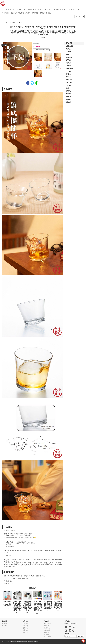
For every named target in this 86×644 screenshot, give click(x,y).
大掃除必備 (30, 9)
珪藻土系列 (69, 82)
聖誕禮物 (28, 13)
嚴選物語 (5, 22)
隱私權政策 (47, 629)
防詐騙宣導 (47, 634)
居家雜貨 (52, 9)
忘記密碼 (46, 625)
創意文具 (15, 9)
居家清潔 (45, 9)
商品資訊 (43, 38)
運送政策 (46, 633)
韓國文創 (49, 13)
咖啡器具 (68, 54)
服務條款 (46, 627)
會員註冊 (46, 623)
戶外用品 (68, 71)
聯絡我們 (5, 623)
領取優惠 (80, 636)
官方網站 (5, 625)
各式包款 (22, 9)
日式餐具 (69, 9)
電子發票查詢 (48, 636)
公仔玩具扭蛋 (7, 9)
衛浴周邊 (35, 13)
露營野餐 (68, 99)
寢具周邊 (38, 9)
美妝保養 (21, 13)
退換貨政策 (47, 631)
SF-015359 (20, 22)
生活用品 (14, 13)
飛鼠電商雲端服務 (33, 642)
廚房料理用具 (60, 9)
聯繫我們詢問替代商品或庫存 (42, 50)
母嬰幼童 (76, 9)
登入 (51, 623)
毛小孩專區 (6, 13)
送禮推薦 (42, 13)
